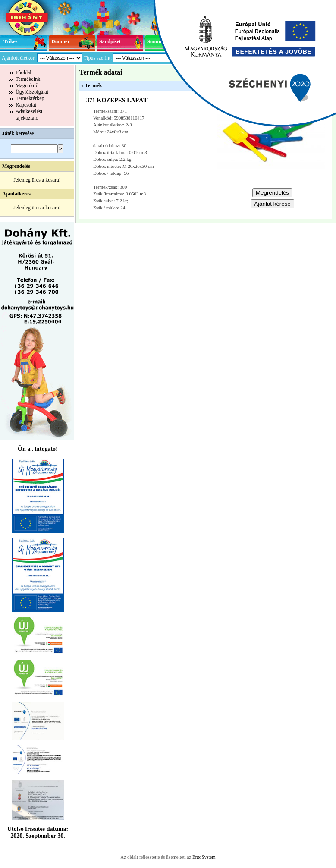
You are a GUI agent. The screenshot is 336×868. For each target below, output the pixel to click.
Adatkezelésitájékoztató (29, 115)
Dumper (61, 41)
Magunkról (27, 85)
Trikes (10, 41)
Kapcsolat (26, 105)
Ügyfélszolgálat (32, 92)
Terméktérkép (30, 98)
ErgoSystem (204, 857)
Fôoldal (24, 72)
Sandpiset (110, 41)
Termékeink (28, 79)
